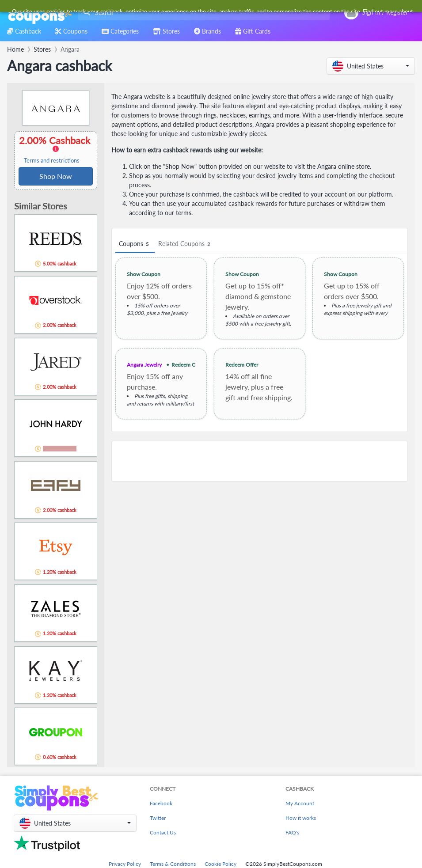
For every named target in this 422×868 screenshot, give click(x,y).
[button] (371, 66)
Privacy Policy (125, 864)
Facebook (161, 803)
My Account (300, 803)
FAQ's (292, 832)
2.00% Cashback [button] (56, 149)
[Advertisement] (260, 461)
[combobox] (202, 13)
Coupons (135, 244)
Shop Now (56, 176)
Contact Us (163, 832)
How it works (301, 818)
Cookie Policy (221, 864)
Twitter (158, 818)
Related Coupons (185, 244)
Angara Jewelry (144, 365)
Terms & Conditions (173, 864)
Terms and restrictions (52, 161)
